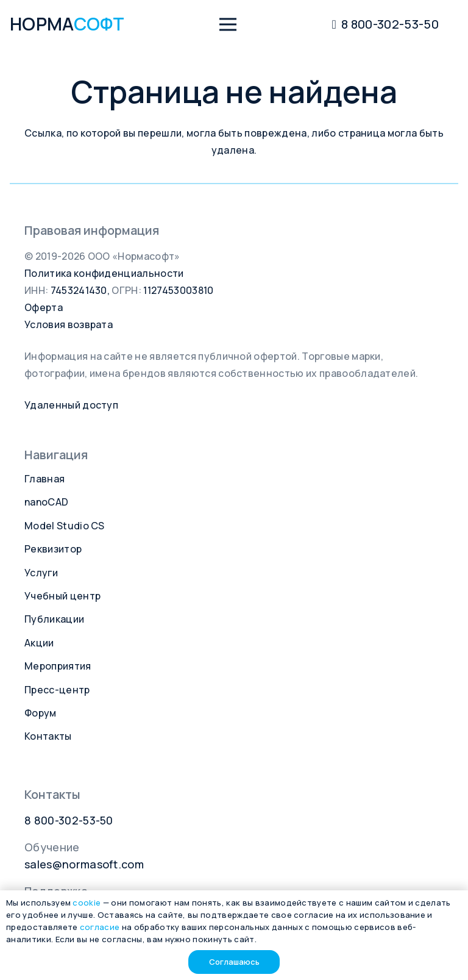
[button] (228, 24)
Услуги (41, 573)
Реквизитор (53, 549)
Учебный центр (62, 596)
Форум (41, 713)
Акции (39, 643)
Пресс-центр (57, 690)
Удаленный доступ (71, 405)
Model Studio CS (65, 526)
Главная (44, 479)
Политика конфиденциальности (104, 273)
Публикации (54, 619)
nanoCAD (46, 502)
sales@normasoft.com (84, 864)
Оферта (44, 307)
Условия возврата (69, 324)
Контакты (48, 736)
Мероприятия (58, 666)
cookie (87, 903)
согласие (100, 927)
